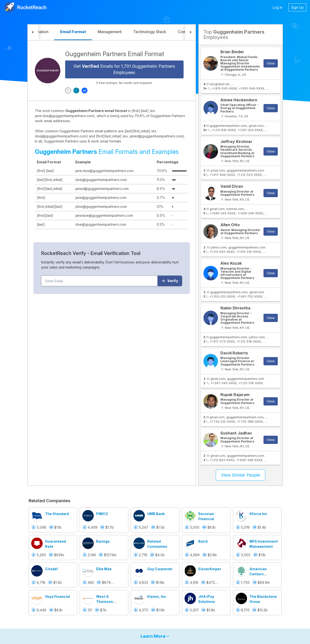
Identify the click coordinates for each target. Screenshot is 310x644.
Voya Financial (58, 596)
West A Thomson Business (105, 602)
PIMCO (102, 514)
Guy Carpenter (160, 569)
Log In (278, 7)
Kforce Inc (258, 514)
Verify (170, 281)
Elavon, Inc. (157, 596)
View (271, 63)
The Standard (57, 514)
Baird (203, 541)
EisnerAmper (210, 569)
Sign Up (297, 7)
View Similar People (240, 475)
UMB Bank (156, 514)
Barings (103, 541)
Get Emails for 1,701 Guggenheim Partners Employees (124, 69)
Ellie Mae (104, 569)
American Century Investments (261, 574)
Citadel (51, 569)
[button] (33, 32)
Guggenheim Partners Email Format (115, 54)
